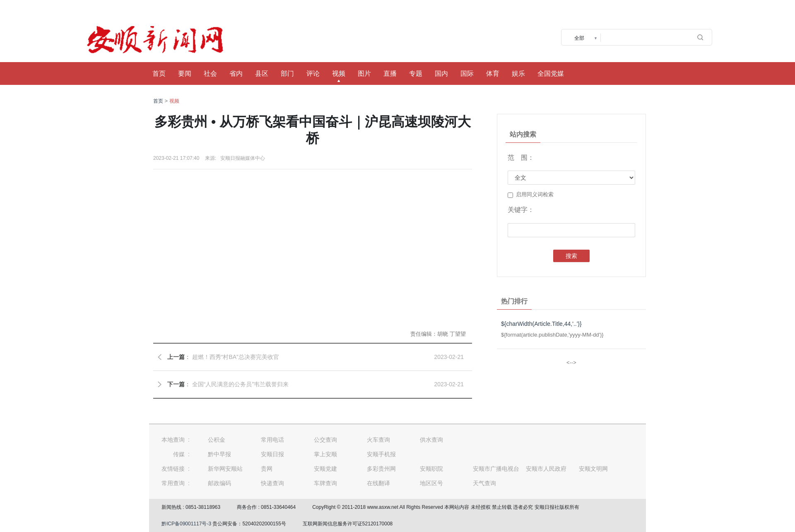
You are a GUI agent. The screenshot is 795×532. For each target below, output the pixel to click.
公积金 (217, 440)
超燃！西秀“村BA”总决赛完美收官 (236, 357)
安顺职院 (431, 469)
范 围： (521, 158)
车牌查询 (325, 483)
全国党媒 (551, 73)
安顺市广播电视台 (496, 469)
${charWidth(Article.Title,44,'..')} (541, 324)
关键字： (521, 210)
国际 (467, 73)
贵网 (267, 469)
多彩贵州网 (381, 469)
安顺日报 (272, 454)
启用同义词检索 (531, 195)
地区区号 (431, 483)
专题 (416, 73)
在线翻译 (378, 483)
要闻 (185, 73)
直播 (390, 73)
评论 (313, 73)
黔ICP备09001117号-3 (186, 524)
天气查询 (484, 483)
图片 (364, 73)
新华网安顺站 (225, 469)
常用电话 (272, 440)
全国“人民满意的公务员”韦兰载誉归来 (240, 384)
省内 (236, 73)
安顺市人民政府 (546, 469)
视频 (339, 73)
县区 (262, 73)
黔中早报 (219, 454)
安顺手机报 (381, 454)
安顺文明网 (593, 469)
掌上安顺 (325, 454)
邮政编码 (219, 483)
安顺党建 (325, 469)
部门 (287, 73)
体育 (493, 73)
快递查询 (272, 483)
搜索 (571, 256)
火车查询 (378, 440)
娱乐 (518, 73)
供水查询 (431, 440)
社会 (210, 73)
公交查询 (325, 440)
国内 (441, 73)
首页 (159, 73)
